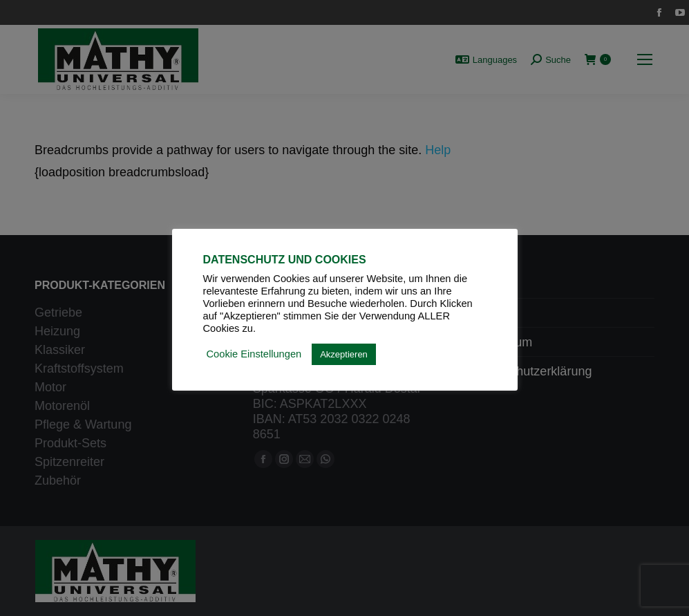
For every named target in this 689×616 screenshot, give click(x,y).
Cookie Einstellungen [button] (254, 354)
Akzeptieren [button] (344, 354)
